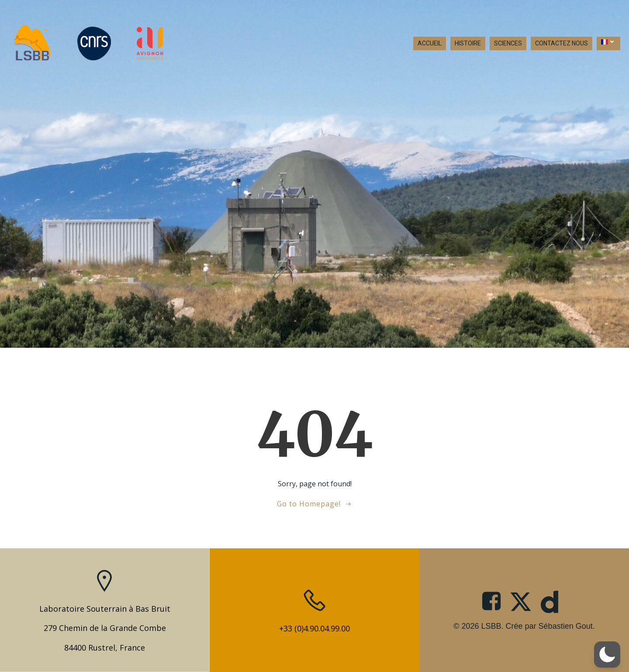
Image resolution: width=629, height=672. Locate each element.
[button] (607, 655)
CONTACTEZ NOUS (562, 44)
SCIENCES (508, 44)
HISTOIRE (468, 44)
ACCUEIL (430, 44)
